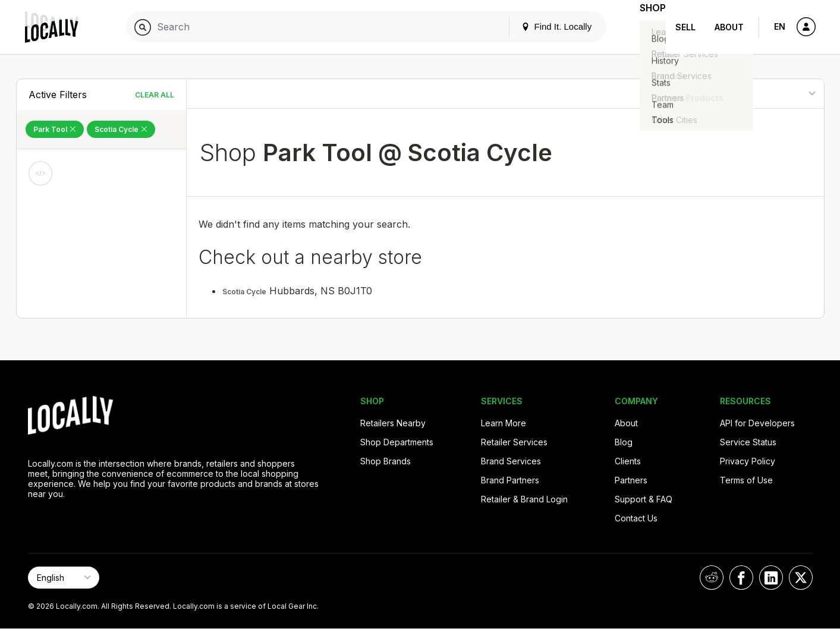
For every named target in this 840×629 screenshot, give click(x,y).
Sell (685, 27)
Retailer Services (514, 442)
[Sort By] (762, 94)
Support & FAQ (644, 499)
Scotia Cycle (244, 292)
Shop (644, 27)
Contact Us (636, 518)
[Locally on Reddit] (712, 578)
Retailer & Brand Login (524, 499)
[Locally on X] (801, 578)
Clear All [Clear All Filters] (155, 95)
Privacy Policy (748, 461)
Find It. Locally (540, 26)
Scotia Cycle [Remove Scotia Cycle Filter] (121, 129)
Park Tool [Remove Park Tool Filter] (55, 129)
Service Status (748, 442)
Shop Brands (386, 461)
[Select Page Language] (64, 578)
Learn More (504, 423)
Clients (628, 461)
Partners (631, 480)
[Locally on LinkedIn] (771, 578)
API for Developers (757, 423)
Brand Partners (510, 480)
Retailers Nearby (393, 423)
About (729, 27)
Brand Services (511, 461)
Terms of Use (746, 480)
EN (780, 26)
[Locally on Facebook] (741, 578)
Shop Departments (397, 442)
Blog (624, 442)
